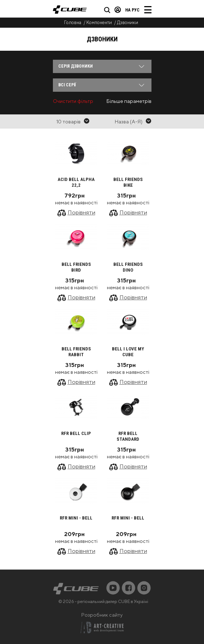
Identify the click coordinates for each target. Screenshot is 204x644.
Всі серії (67, 85)
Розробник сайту (102, 615)
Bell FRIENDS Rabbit (76, 352)
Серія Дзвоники (76, 66)
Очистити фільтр (73, 101)
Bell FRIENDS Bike (128, 182)
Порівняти (81, 212)
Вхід (118, 10)
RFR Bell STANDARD (128, 436)
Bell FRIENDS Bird (76, 267)
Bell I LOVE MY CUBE (128, 352)
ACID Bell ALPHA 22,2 (76, 182)
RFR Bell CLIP (76, 433)
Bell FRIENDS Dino (128, 267)
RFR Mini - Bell (76, 518)
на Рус (132, 10)
